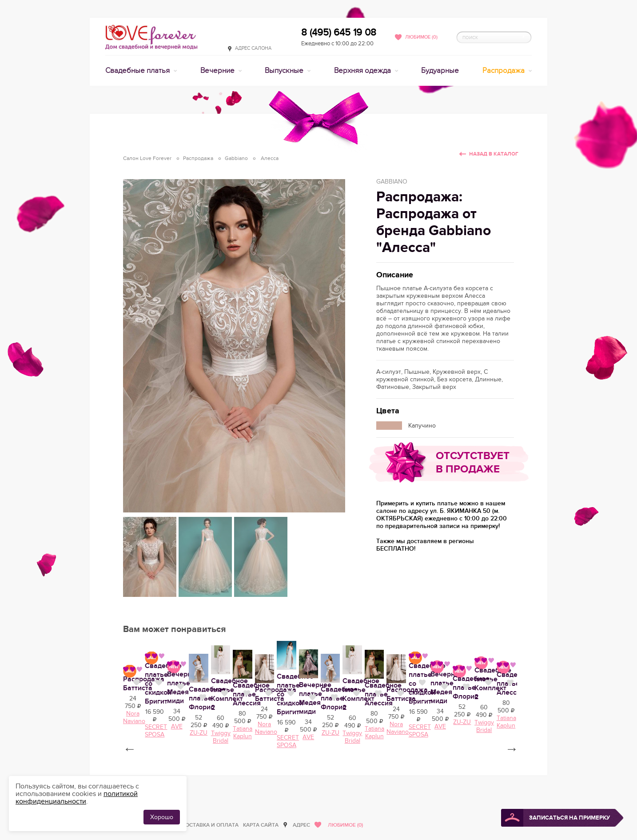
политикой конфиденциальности (77, 798)
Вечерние (218, 71)
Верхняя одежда (363, 71)
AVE (478, 794)
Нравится (194, 770)
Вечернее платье (468, 771)
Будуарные (440, 71)
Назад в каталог (494, 154)
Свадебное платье (154, 771)
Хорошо (162, 817)
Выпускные (285, 71)
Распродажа (504, 71)
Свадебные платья (138, 71)
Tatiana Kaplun (240, 794)
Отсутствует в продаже (473, 462)
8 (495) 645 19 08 (339, 32)
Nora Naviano (319, 794)
